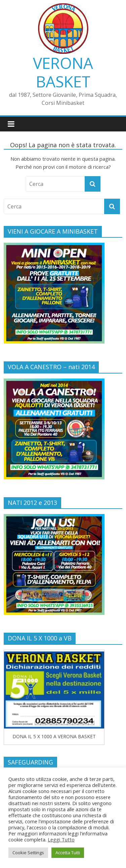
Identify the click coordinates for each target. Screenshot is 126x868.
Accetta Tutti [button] (68, 853)
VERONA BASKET (63, 72)
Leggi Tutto (61, 839)
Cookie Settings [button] (28, 853)
